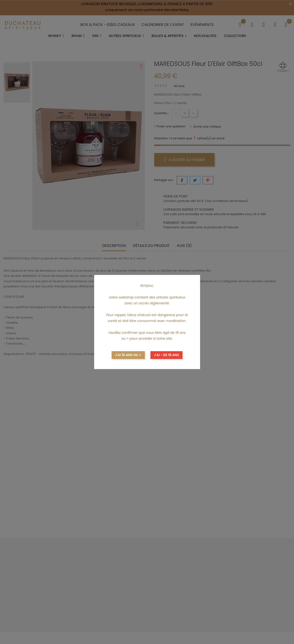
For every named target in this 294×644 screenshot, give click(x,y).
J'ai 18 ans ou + (128, 355)
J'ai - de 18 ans (167, 355)
